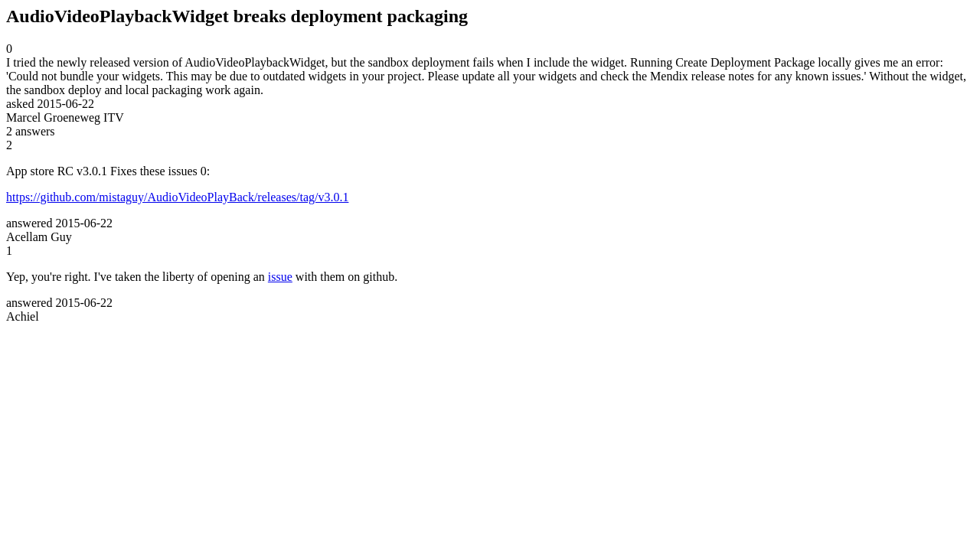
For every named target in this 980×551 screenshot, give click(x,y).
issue (280, 277)
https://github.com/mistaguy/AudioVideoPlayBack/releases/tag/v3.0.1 (177, 197)
